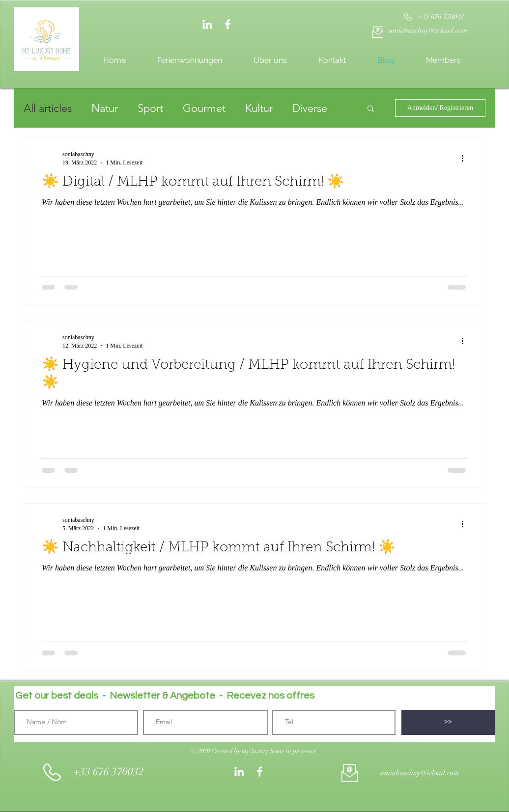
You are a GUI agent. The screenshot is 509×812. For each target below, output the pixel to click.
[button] (371, 109)
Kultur (259, 108)
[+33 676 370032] (440, 17)
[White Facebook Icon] (228, 24)
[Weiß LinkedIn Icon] (207, 24)
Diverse (310, 108)
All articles (48, 108)
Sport (150, 108)
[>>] (448, 722)
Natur (105, 108)
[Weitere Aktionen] (466, 158)
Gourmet (204, 108)
